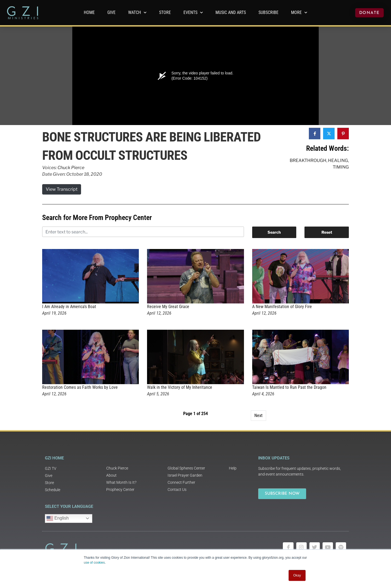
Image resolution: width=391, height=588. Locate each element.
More (299, 12)
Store (165, 12)
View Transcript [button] (62, 189)
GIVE (111, 12)
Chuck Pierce (71, 168)
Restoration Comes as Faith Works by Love (80, 387)
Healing (338, 160)
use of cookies (94, 563)
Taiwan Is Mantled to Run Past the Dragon (289, 387)
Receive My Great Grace (168, 307)
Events (193, 12)
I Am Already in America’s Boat (69, 307)
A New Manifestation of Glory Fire (282, 307)
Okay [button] (297, 575)
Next (258, 415)
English (58, 519)
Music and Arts (231, 12)
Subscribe (268, 12)
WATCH (137, 12)
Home (89, 12)
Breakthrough (308, 160)
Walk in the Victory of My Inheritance (180, 387)
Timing (341, 167)
